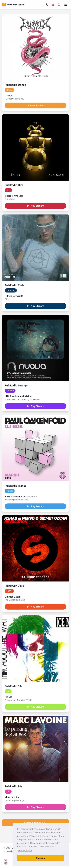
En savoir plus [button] (25, 851)
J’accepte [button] (41, 858)
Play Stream (36, 206)
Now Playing (36, 105)
